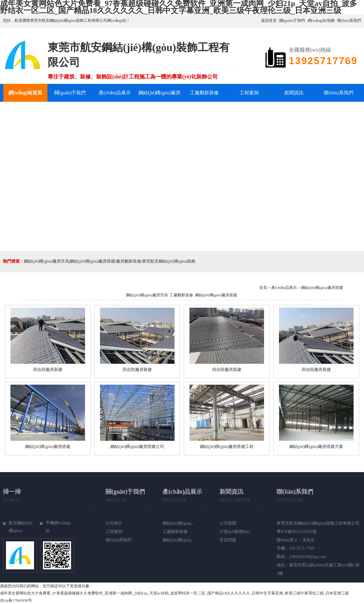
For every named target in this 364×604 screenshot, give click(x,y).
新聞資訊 (294, 93)
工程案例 (249, 93)
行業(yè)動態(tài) (235, 532)
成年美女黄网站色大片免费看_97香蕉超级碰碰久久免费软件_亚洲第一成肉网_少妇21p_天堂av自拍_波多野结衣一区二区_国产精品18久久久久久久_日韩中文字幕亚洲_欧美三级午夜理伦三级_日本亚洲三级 (174, 593)
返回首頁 (269, 20)
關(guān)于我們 (292, 20)
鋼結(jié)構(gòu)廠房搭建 (216, 295)
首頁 (263, 288)
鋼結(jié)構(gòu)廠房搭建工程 (227, 447)
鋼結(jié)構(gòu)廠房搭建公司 (137, 447)
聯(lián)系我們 (349, 20)
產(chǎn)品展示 (115, 93)
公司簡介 (114, 523)
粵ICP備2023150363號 (297, 532)
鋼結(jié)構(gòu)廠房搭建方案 (316, 447)
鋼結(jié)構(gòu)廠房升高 (159, 102)
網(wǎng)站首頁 (25, 93)
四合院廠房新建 (48, 370)
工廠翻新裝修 (204, 93)
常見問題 (228, 540)
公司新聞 (228, 523)
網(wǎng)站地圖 (321, 20)
